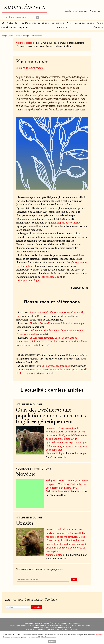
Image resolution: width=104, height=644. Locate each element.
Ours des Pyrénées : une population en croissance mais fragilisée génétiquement (51, 416)
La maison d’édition (32, 623)
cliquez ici (99, 635)
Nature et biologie (22, 36)
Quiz (100, 23)
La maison (62, 27)
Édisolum (50, 630)
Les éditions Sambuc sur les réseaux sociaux (52, 628)
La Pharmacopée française (56, 366)
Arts (69, 23)
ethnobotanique (51, 277)
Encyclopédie (85, 23)
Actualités (13, 23)
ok (74, 580)
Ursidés (25, 523)
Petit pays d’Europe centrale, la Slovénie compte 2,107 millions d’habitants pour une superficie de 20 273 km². (67, 484)
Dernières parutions (35, 23)
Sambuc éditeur (25, 8)
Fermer (52, 641)
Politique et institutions (33, 469)
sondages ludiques (86, 625)
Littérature (58, 23)
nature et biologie (29, 404)
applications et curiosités (52, 625)
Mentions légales (48, 623)
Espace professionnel (71, 623)
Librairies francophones (15, 27)
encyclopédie (70, 625)
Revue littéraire (66, 630)
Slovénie (26, 474)
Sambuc (41, 630)
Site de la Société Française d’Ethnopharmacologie (57, 323)
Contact (98, 27)
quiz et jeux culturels (31, 625)
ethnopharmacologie (28, 280)
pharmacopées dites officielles (65, 223)
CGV (59, 623)
